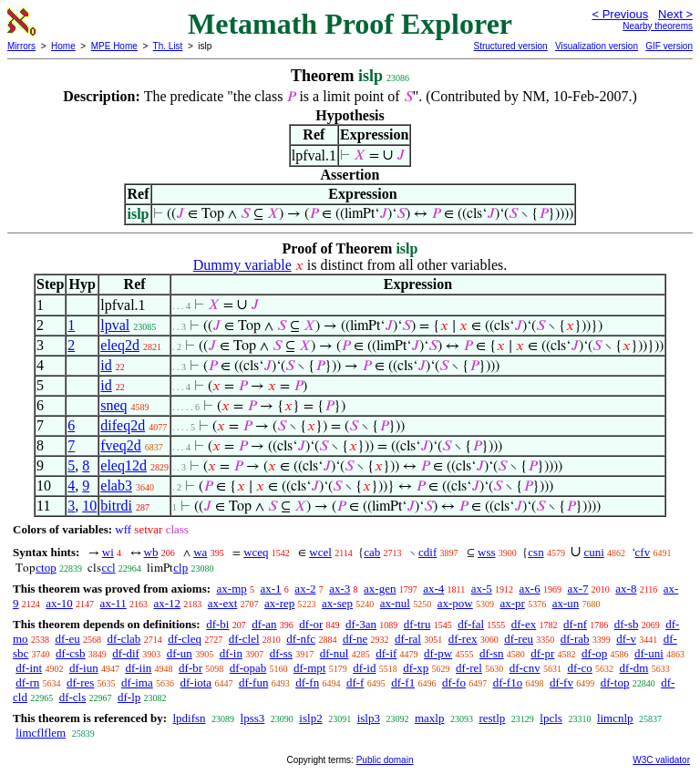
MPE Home (114, 46)
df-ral (408, 639)
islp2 (310, 718)
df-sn (492, 653)
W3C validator (661, 760)
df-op (594, 653)
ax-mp (232, 589)
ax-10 (59, 603)
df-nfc (301, 639)
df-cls (73, 697)
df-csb (71, 653)
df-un (180, 653)
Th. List (168, 46)
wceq (256, 552)
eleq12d (124, 465)
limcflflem (41, 733)
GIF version (669, 46)
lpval (115, 325)
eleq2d (120, 345)
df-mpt (309, 668)
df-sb (627, 624)
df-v (626, 639)
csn (535, 552)
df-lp (129, 697)
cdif (427, 552)
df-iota (196, 682)
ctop (46, 568)
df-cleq (185, 639)
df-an (264, 624)
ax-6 (530, 589)
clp (180, 568)
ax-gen (380, 589)
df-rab (575, 639)
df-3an (361, 624)
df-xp (416, 668)
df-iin (138, 668)
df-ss (281, 653)
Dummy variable (242, 265)
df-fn (307, 682)
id (106, 365)
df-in (231, 653)
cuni (593, 552)
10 (89, 506)
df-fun (254, 682)
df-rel (469, 668)
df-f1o (508, 682)
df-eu (67, 639)
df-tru (417, 624)
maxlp (430, 718)
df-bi (217, 624)
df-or (311, 624)
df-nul (335, 653)
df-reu (519, 639)
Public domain (385, 760)
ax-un (566, 603)
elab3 (116, 486)
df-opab (248, 668)
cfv (643, 552)
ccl (108, 568)
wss (487, 552)
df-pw (438, 653)
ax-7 (577, 589)
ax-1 (271, 589)
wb (151, 552)
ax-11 (113, 603)
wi (108, 552)
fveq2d (120, 445)
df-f (355, 682)
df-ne (355, 639)
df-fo (454, 682)
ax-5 (482, 589)
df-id (364, 668)
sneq (113, 405)
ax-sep (337, 603)
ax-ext (222, 603)
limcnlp (615, 718)
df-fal (471, 624)
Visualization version (597, 46)
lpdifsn (189, 718)
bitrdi (116, 506)
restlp (492, 718)
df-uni (649, 653)
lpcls (551, 718)
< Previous (620, 14)
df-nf (575, 624)
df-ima (137, 682)
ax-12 (167, 603)
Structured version (510, 46)
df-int (29, 668)
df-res (80, 682)
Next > (675, 14)
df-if (386, 653)
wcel (320, 552)
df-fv (561, 682)
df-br (190, 668)
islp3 (369, 718)
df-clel (244, 639)
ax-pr (512, 603)
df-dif (126, 653)
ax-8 (626, 589)
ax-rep (279, 603)
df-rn (27, 682)
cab (372, 552)
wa (200, 552)
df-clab (124, 639)
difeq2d (123, 425)
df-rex (463, 639)
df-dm (634, 668)
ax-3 (340, 589)
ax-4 (433, 589)
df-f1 (403, 682)
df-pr (542, 653)
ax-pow (455, 603)
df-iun (84, 668)
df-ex (524, 624)
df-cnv (525, 668)
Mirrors (21, 46)
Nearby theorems (658, 26)
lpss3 (253, 718)
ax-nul (395, 603)
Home (63, 46)
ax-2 (305, 589)
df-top (615, 682)
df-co (579, 668)
